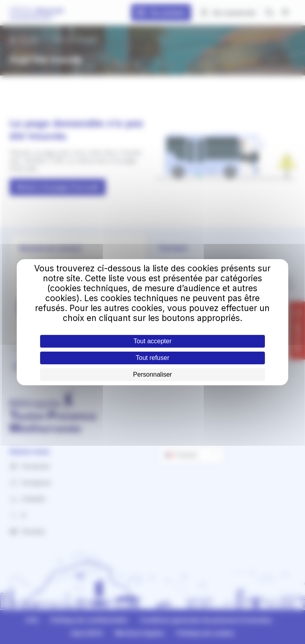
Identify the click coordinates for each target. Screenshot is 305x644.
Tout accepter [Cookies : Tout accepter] (152, 341)
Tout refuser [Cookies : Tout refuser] (152, 358)
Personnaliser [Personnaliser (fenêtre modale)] (152, 374)
